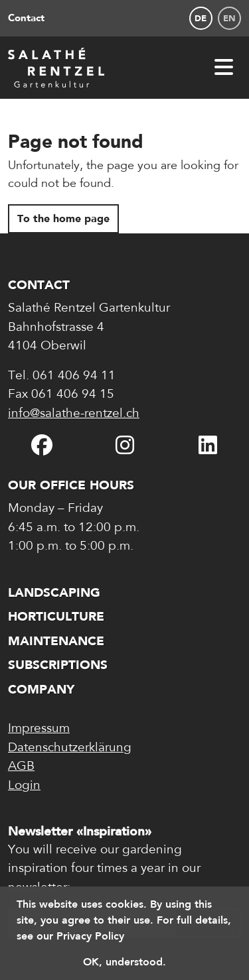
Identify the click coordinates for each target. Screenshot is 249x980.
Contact (26, 18)
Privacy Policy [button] (90, 936)
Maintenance (56, 641)
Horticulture (56, 616)
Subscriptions (58, 665)
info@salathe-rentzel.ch (74, 414)
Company (41, 689)
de (201, 18)
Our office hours (71, 485)
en (229, 18)
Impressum (39, 729)
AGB (21, 767)
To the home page (63, 218)
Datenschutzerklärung (70, 748)
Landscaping (54, 592)
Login (24, 786)
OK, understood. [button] (124, 962)
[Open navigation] (224, 67)
